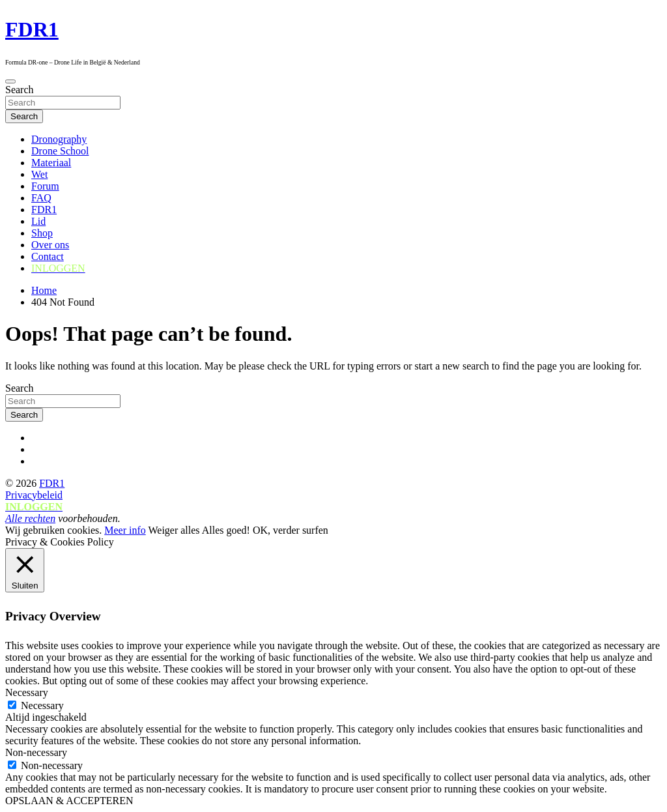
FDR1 (32, 29)
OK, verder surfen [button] (291, 530)
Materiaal (51, 163)
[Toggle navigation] (10, 81)
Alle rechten (30, 518)
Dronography (59, 139)
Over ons (50, 245)
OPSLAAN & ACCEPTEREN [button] (69, 801)
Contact (48, 256)
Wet (39, 174)
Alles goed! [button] (226, 530)
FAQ (41, 198)
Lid (38, 221)
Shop (42, 233)
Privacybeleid (34, 495)
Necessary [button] (27, 692)
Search (20, 90)
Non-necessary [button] (36, 752)
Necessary (42, 705)
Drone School (60, 151)
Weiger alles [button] (174, 530)
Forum (45, 186)
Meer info (125, 530)
